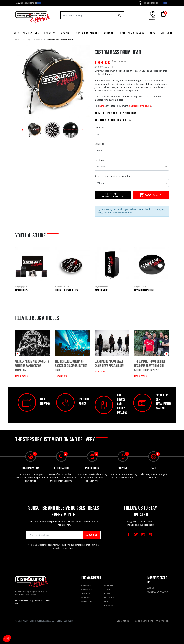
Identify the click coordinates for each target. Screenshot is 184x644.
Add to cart (151, 195)
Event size (100, 160)
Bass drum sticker (145, 290)
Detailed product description (116, 114)
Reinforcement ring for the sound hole (114, 176)
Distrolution (24, 601)
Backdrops (22, 290)
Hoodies (86, 597)
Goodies (109, 585)
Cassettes (86, 589)
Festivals (109, 597)
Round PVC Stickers (66, 290)
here (102, 106)
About (151, 588)
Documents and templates (113, 120)
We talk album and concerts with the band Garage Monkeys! (32, 366)
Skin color (99, 144)
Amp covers (101, 290)
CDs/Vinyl (86, 585)
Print (107, 593)
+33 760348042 (150, 3)
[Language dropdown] (166, 3)
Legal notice (123, 621)
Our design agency (158, 592)
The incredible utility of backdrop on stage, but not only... (71, 366)
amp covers (145, 106)
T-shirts (86, 593)
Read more (61, 376)
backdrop (134, 106)
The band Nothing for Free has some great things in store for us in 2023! (150, 366)
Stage (107, 589)
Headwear (87, 601)
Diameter (99, 128)
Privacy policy (162, 621)
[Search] (88, 15)
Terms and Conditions (142, 621)
